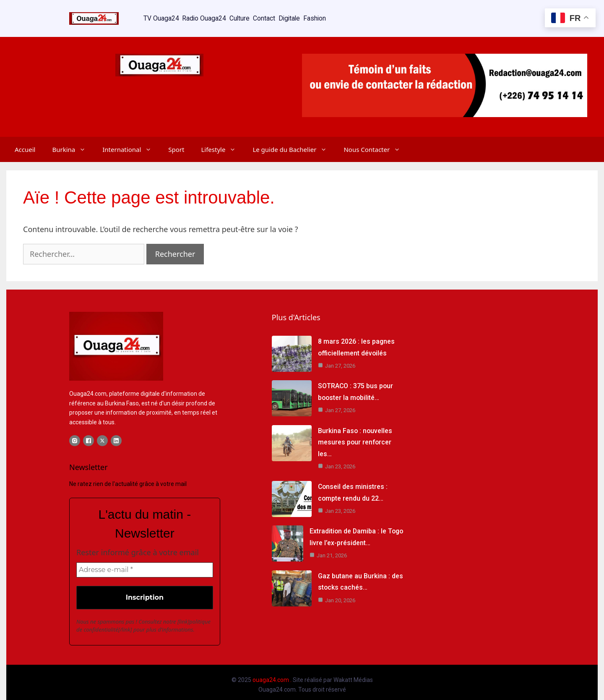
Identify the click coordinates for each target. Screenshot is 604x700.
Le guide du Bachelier (294, 142)
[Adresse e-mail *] (145, 565)
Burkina (73, 142)
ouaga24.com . (272, 675)
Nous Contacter (376, 142)
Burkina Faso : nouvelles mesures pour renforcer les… (355, 437)
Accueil (25, 142)
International (131, 142)
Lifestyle (223, 142)
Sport (176, 142)
